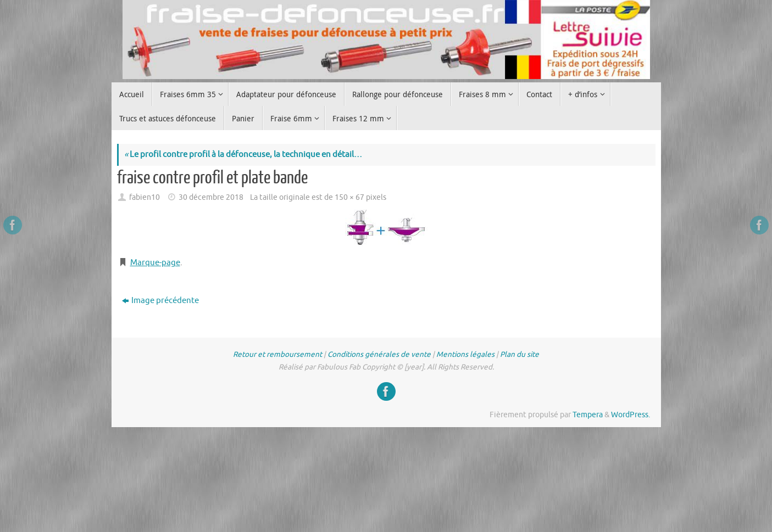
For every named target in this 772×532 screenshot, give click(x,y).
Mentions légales (465, 354)
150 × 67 (349, 197)
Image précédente (160, 301)
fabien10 (145, 197)
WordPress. (631, 415)
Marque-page (155, 263)
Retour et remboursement (277, 354)
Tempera (588, 415)
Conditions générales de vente (379, 354)
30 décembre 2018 (211, 197)
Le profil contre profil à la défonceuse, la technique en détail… (243, 155)
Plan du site (520, 354)
